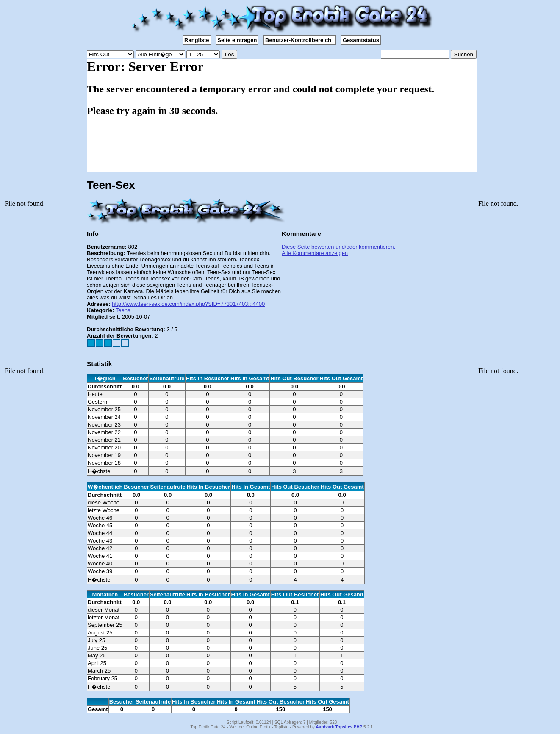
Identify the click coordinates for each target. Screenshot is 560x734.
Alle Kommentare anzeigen (315, 253)
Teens (123, 310)
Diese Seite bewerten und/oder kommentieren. (338, 247)
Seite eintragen (237, 40)
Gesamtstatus (361, 40)
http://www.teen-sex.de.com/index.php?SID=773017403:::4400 (188, 304)
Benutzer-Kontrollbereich (300, 40)
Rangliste (197, 40)
